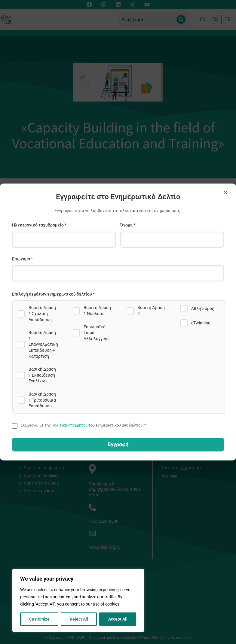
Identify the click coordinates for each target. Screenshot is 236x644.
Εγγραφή (118, 444)
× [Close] (225, 192)
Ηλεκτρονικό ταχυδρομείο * (39, 225)
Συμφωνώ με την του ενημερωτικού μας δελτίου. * (84, 425)
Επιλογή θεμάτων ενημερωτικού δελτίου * (53, 294)
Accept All (118, 619)
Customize (39, 619)
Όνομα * (128, 225)
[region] (78, 600)
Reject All (79, 619)
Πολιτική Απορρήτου (69, 425)
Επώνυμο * (22, 259)
